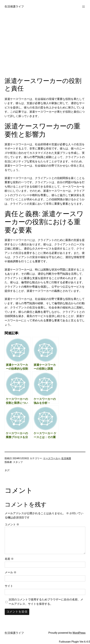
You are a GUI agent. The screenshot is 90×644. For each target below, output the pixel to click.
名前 (9, 559)
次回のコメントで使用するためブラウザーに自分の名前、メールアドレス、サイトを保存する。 (46, 602)
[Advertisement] (45, 47)
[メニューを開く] (84, 7)
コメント (12, 524)
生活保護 (66, 458)
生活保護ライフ (14, 7)
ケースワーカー (52, 458)
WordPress (79, 633)
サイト (9, 586)
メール (11, 572)
